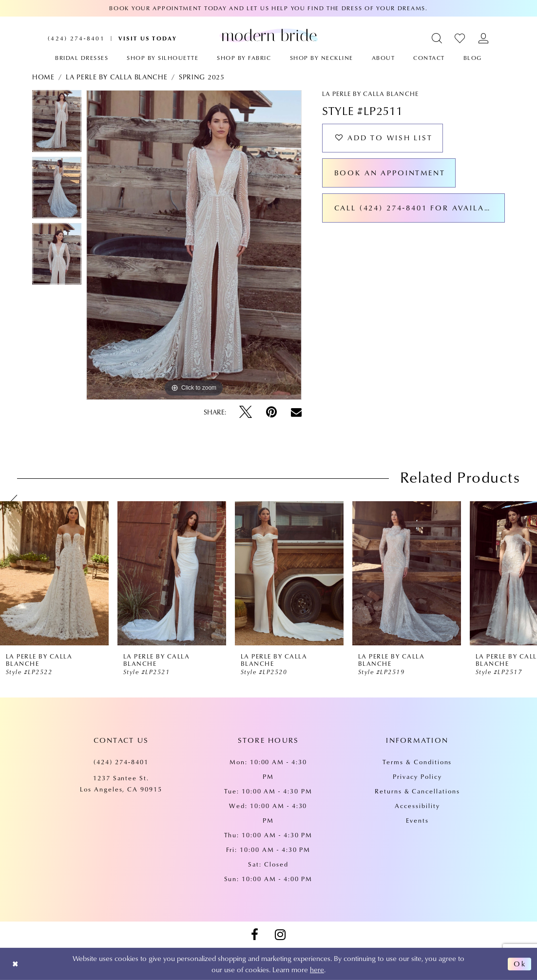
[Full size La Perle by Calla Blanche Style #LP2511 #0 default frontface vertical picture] (194, 245)
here (317, 969)
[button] (437, 38)
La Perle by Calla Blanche (116, 77)
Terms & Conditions (417, 762)
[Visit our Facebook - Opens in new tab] (254, 935)
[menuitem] (76, 38)
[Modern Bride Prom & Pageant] (268, 35)
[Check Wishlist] (460, 38)
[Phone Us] (76, 38)
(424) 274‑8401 (121, 762)
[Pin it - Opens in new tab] (271, 412)
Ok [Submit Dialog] (520, 964)
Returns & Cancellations (417, 791)
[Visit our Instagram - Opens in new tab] (280, 935)
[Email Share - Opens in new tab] (296, 412)
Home (43, 77)
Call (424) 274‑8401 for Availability (420, 208)
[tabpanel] (57, 123)
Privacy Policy (417, 776)
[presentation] (54, 573)
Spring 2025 (202, 77)
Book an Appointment (390, 173)
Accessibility (417, 806)
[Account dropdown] (484, 38)
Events (417, 820)
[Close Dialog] (15, 964)
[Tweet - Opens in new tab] (246, 412)
